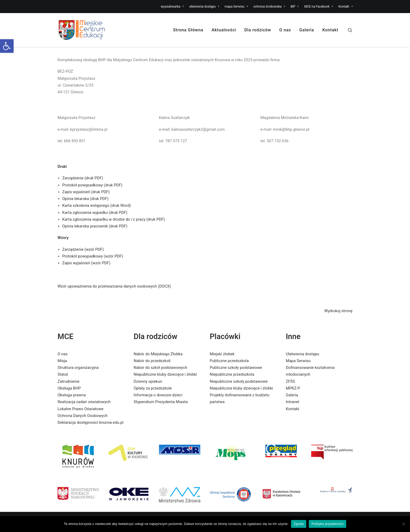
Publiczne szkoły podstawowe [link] (236, 368)
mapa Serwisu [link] (236, 7)
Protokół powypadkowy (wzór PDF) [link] (93, 256)
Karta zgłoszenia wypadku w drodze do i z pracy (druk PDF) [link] (114, 219)
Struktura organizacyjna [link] (78, 368)
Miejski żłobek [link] (222, 354)
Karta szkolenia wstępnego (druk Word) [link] (96, 205)
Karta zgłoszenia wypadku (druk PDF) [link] (95, 213)
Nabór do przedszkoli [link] (152, 361)
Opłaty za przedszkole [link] (153, 388)
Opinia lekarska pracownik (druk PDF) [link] (95, 226)
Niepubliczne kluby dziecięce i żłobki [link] (165, 374)
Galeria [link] (307, 30)
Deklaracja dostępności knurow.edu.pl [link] (90, 422)
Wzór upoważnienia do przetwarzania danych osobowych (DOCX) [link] (114, 286)
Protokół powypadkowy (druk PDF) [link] (92, 185)
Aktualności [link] (224, 30)
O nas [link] (285, 30)
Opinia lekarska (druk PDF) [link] (85, 199)
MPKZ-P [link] (293, 388)
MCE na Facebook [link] (319, 7)
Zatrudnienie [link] (69, 381)
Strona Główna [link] (188, 30)
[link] (7, 46)
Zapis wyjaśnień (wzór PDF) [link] (86, 263)
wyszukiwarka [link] (172, 7)
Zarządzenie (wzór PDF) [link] (83, 249)
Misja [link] (62, 361)
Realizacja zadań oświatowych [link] (84, 402)
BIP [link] (295, 7)
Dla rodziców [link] (258, 30)
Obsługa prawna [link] (72, 395)
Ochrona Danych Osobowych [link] (82, 416)
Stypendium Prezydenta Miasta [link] (161, 402)
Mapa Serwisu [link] (298, 361)
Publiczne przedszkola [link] (229, 361)
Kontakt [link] (345, 7)
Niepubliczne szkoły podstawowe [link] (239, 381)
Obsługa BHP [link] (69, 388)
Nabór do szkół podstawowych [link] (160, 368)
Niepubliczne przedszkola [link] (232, 374)
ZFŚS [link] (290, 381)
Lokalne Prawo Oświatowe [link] (81, 409)
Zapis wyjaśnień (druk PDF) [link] (86, 192)
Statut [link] (63, 374)
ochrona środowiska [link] (269, 7)
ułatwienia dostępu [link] (204, 7)
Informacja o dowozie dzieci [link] (158, 395)
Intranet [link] (292, 402)
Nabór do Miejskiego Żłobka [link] (158, 354)
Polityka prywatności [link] (328, 524)
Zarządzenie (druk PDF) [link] (83, 178)
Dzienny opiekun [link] (148, 381)
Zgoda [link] (299, 524)
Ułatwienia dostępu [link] (303, 354)
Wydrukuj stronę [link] (338, 311)
